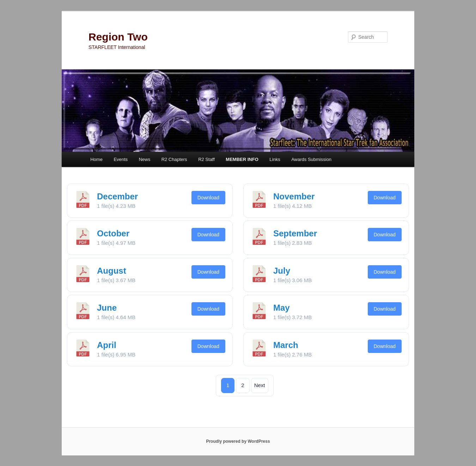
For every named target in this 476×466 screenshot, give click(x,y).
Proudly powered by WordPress (238, 441)
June (107, 308)
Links (275, 159)
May (282, 308)
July (282, 271)
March (286, 345)
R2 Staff (206, 159)
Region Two (118, 37)
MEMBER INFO (242, 159)
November (294, 196)
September (295, 233)
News (145, 159)
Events (121, 159)
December (117, 196)
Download (208, 198)
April (107, 345)
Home (96, 159)
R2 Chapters (174, 159)
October (113, 233)
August (112, 271)
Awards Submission (311, 159)
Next (260, 385)
